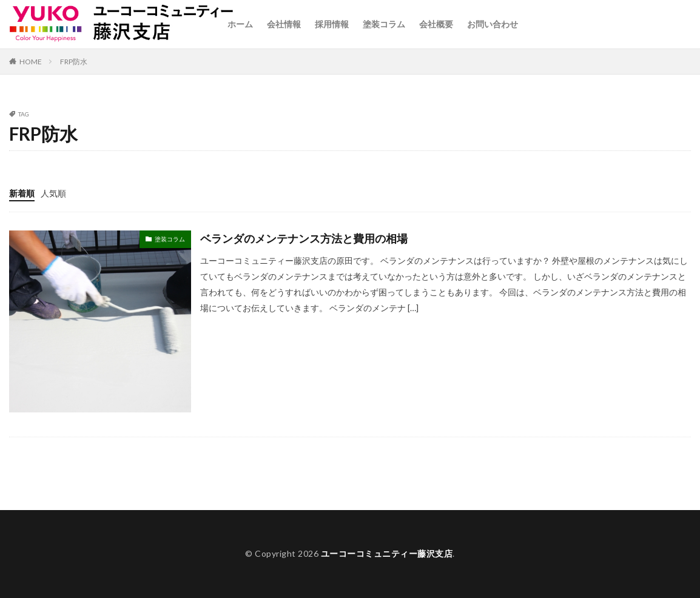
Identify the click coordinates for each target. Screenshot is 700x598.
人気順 (53, 193)
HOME (31, 62)
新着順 (22, 193)
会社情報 (284, 24)
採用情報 (332, 24)
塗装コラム (384, 24)
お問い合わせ (493, 24)
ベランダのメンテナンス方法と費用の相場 (304, 238)
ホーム (240, 24)
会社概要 (436, 24)
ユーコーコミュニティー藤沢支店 (387, 553)
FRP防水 (74, 62)
